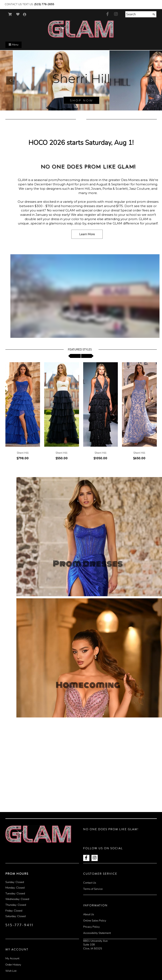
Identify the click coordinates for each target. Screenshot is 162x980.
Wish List (11, 971)
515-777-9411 (19, 925)
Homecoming (88, 685)
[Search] (141, 14)
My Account (12, 958)
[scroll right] (87, 356)
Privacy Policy (91, 927)
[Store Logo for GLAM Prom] (81, 29)
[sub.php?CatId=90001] (81, 80)
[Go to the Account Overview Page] (25, 15)
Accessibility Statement (97, 933)
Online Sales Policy (95, 921)
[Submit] (154, 14)
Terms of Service (93, 889)
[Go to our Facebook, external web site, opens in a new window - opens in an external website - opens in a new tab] (108, 14)
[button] (10, 80)
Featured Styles (80, 350)
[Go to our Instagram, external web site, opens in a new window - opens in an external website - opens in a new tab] (116, 14)
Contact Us (90, 883)
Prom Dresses (88, 564)
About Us (89, 914)
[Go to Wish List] (18, 14)
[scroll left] (74, 356)
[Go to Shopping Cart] (10, 14)
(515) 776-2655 (44, 4)
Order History (13, 965)
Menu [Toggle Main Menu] (13, 45)
